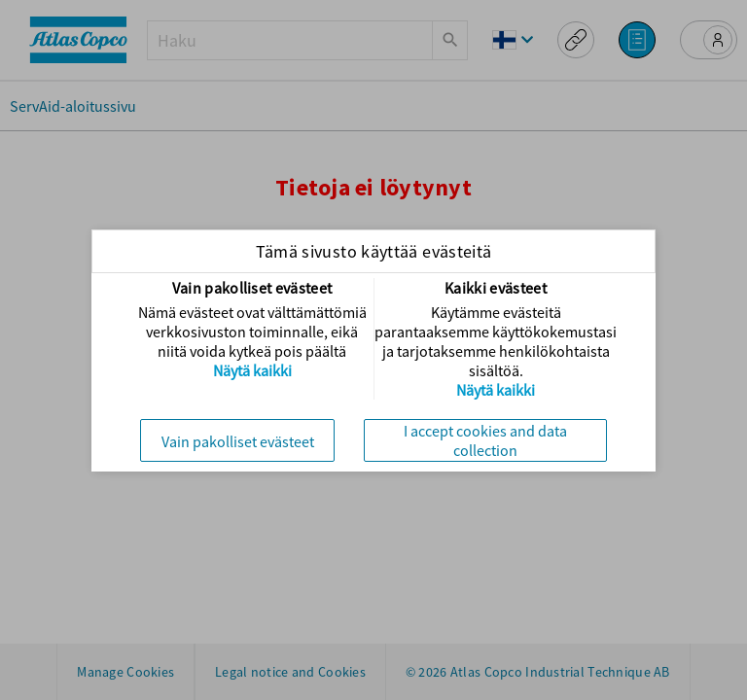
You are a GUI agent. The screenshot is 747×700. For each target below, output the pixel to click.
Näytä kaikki (252, 370)
